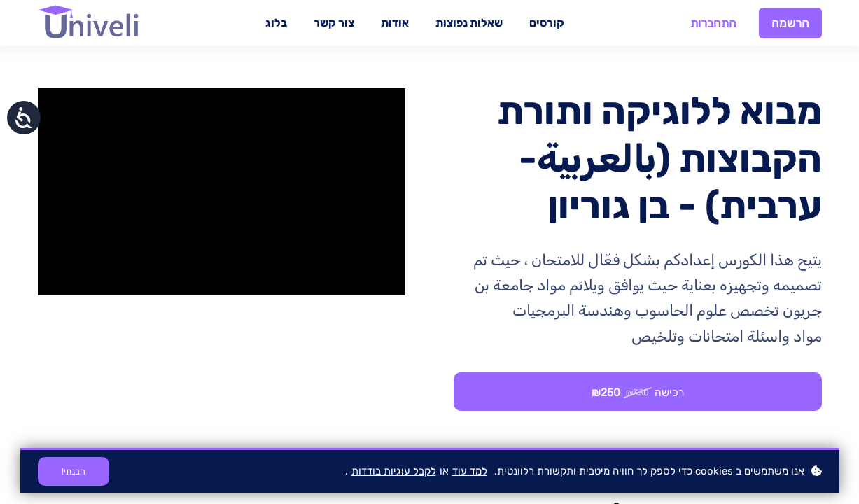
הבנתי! (74, 471)
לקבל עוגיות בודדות (394, 471)
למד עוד (470, 471)
